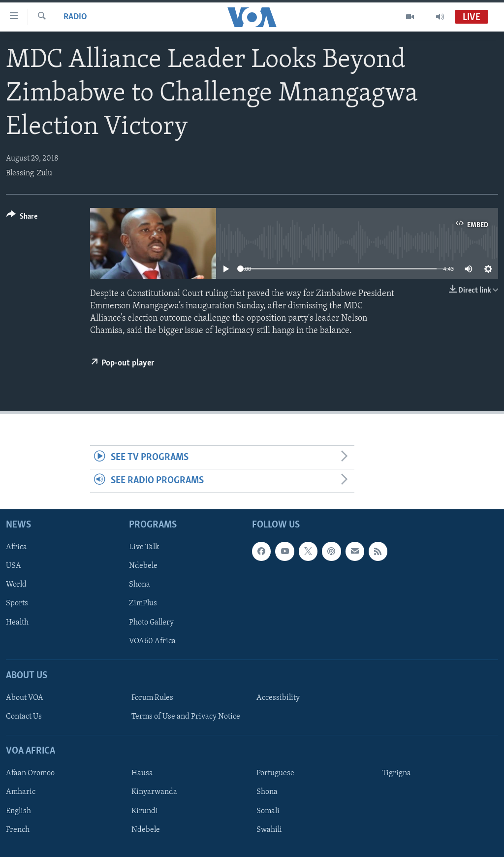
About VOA (25, 698)
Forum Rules (152, 698)
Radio (75, 17)
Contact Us (24, 717)
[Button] (22, 218)
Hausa (142, 774)
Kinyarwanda (154, 792)
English (18, 811)
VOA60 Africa (152, 641)
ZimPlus (143, 604)
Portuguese (275, 774)
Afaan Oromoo (30, 774)
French (18, 830)
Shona (140, 585)
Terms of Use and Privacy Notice (186, 717)
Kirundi (145, 811)
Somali (268, 811)
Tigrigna (396, 774)
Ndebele (143, 566)
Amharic (21, 792)
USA (14, 566)
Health (17, 623)
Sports (17, 604)
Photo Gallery (151, 623)
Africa (16, 548)
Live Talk (144, 548)
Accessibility (278, 698)
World (16, 585)
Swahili (269, 830)
